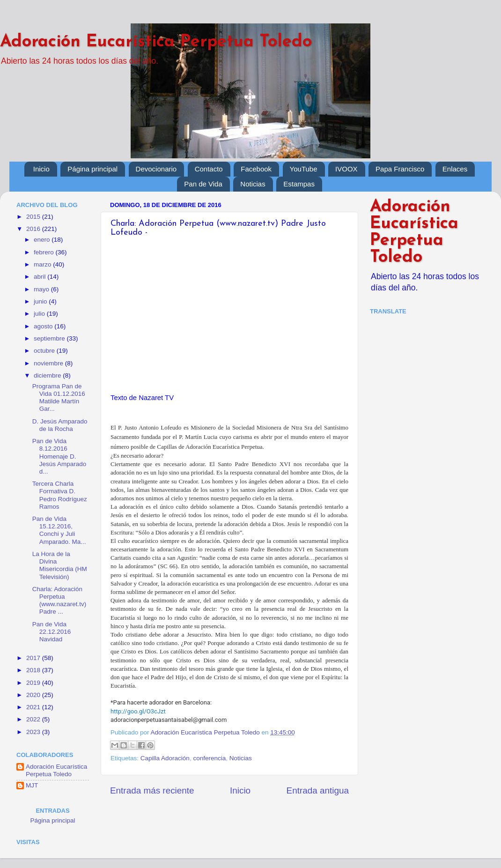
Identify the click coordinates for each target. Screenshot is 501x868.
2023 (34, 732)
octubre (45, 351)
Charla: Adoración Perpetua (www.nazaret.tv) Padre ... (59, 601)
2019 (34, 683)
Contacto (209, 169)
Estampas (299, 184)
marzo (43, 264)
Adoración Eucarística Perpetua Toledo (156, 42)
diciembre (48, 375)
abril (41, 277)
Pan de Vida (203, 184)
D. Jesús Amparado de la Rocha (60, 425)
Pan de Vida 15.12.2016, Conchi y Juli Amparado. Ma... (59, 530)
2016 (34, 229)
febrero (45, 252)
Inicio (41, 169)
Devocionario (156, 169)
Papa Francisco (400, 169)
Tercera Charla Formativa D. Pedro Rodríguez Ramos (60, 495)
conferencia (209, 758)
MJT (32, 785)
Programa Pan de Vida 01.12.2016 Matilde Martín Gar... (59, 398)
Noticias (253, 184)
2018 (34, 670)
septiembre (50, 338)
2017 (34, 658)
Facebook (256, 169)
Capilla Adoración (165, 758)
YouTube (304, 169)
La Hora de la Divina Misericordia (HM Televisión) (60, 565)
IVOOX (346, 169)
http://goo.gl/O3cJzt (138, 711)
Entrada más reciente (152, 790)
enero (43, 240)
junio (41, 301)
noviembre (49, 363)
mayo (42, 289)
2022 (34, 719)
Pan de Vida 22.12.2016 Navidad (52, 632)
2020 (34, 695)
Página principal (92, 169)
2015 (34, 217)
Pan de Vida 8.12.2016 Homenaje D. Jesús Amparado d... (59, 456)
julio (40, 314)
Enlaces (455, 169)
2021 (34, 707)
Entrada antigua (318, 790)
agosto (44, 326)
